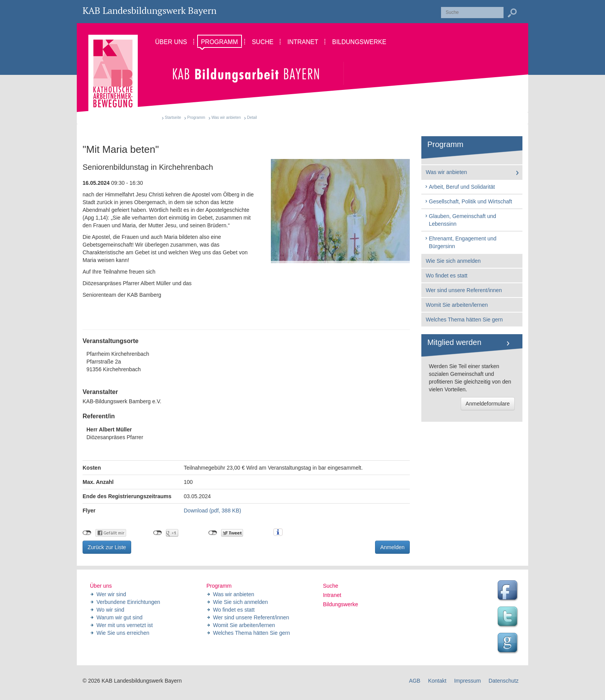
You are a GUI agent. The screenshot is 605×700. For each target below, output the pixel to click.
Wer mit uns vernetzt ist (125, 625)
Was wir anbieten (226, 118)
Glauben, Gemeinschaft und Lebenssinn (460, 220)
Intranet (332, 595)
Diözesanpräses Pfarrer (115, 433)
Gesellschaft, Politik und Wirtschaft (468, 201)
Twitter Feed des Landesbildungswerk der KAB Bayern (509, 617)
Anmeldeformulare (488, 404)
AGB (415, 681)
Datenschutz (504, 681)
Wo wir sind (110, 610)
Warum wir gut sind (119, 617)
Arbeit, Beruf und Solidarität (460, 187)
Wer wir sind (111, 594)
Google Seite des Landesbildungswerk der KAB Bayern (509, 644)
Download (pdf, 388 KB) (212, 511)
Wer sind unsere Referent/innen (464, 290)
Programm (196, 118)
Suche (331, 586)
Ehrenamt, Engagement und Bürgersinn (461, 242)
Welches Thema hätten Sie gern (465, 320)
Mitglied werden (455, 342)
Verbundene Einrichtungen (128, 602)
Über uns (101, 586)
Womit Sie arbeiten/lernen (457, 305)
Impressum (467, 681)
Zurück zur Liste (107, 547)
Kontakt (437, 681)
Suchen (512, 13)
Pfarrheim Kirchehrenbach (246, 362)
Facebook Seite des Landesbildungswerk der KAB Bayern (509, 591)
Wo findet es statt (447, 276)
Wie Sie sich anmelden (453, 261)
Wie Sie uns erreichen (123, 633)
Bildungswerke (341, 604)
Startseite (173, 118)
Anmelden (392, 547)
